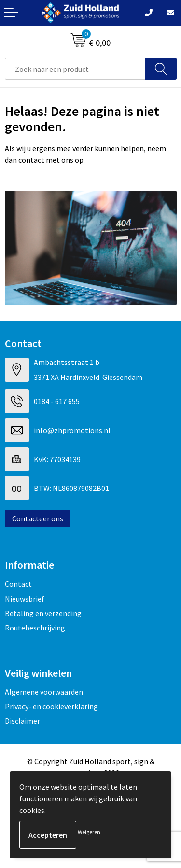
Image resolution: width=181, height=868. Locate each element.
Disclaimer (22, 721)
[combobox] (75, 69)
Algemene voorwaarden (44, 692)
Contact (18, 584)
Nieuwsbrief (25, 599)
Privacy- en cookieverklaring (51, 706)
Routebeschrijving (35, 628)
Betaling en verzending (43, 613)
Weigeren (89, 832)
